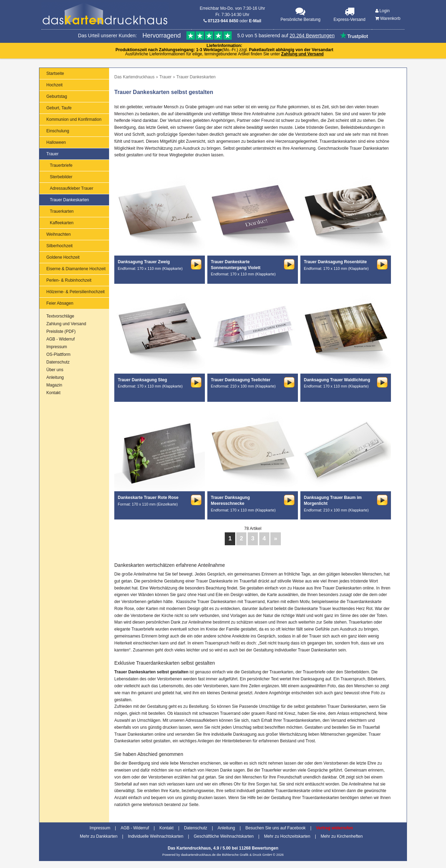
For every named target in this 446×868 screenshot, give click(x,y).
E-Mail (255, 21)
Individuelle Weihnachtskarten (156, 836)
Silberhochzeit (59, 246)
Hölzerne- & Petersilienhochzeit (75, 292)
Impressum (57, 347)
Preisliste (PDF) (61, 331)
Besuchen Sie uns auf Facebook (275, 828)
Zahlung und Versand (302, 54)
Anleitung (55, 377)
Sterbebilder (61, 177)
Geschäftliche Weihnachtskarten (224, 836)
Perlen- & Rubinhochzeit (69, 280)
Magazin (54, 385)
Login (383, 11)
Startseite (55, 73)
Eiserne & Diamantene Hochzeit (76, 269)
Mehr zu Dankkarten (99, 836)
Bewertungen (265, 848)
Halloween (56, 142)
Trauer (52, 154)
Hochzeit (55, 85)
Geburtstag (57, 96)
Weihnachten (59, 234)
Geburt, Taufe (59, 108)
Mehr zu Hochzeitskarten (287, 836)
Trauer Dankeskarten (69, 200)
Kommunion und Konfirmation (74, 119)
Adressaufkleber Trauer (72, 188)
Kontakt (53, 393)
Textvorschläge (60, 316)
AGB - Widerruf (60, 339)
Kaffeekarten (62, 223)
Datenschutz (58, 362)
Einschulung (58, 131)
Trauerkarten (62, 211)
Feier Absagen (60, 303)
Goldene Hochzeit (63, 257)
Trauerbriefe (61, 165)
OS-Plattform (58, 354)
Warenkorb (388, 18)
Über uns (55, 370)
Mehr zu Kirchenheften (342, 836)
